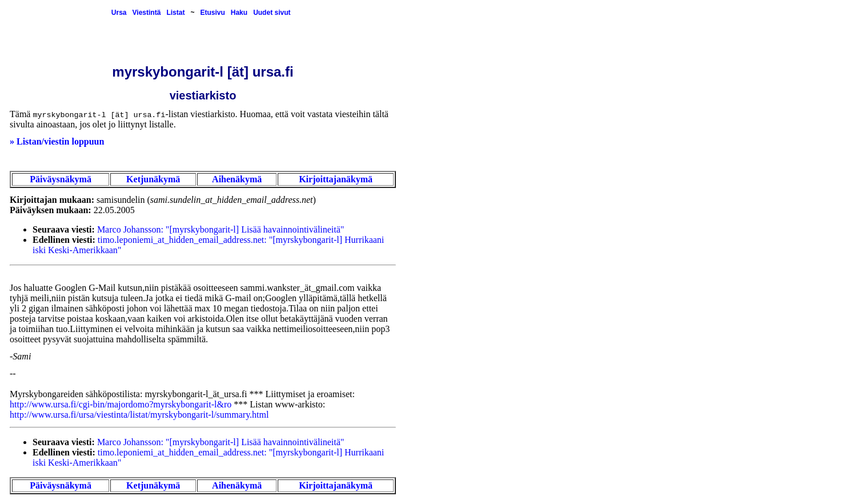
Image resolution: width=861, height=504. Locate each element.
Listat (175, 13)
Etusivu (212, 13)
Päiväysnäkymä (61, 179)
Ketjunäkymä (153, 179)
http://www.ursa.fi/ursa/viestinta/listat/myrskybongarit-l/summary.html (139, 415)
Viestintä (147, 13)
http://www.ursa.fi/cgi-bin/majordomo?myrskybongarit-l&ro (121, 404)
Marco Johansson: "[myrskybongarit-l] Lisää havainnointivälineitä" (221, 229)
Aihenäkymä (237, 179)
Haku (239, 13)
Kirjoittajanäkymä (336, 179)
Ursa (119, 13)
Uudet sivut (272, 13)
